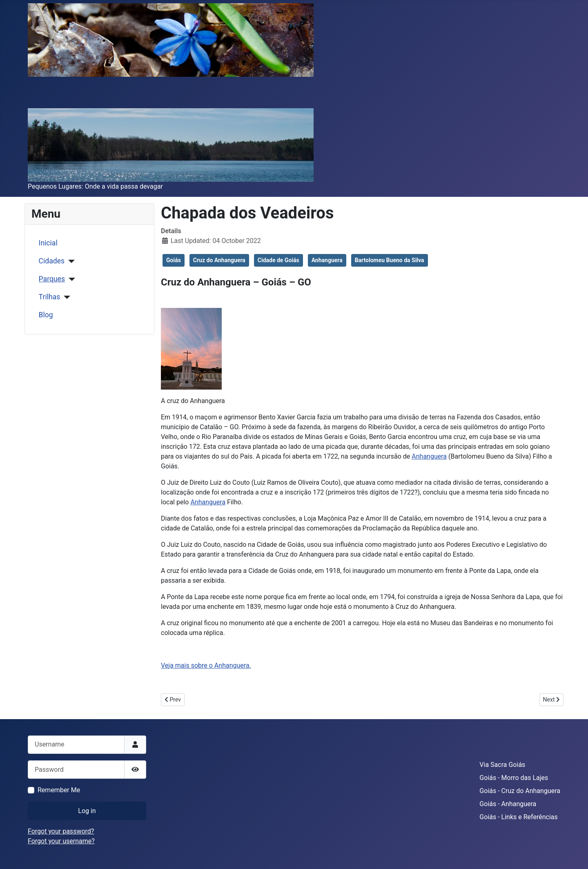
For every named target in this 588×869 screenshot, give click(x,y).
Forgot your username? (61, 841)
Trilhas (50, 297)
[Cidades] (70, 261)
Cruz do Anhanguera (219, 260)
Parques (52, 279)
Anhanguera (327, 260)
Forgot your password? (61, 831)
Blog (46, 315)
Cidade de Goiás (278, 260)
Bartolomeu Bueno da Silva (390, 260)
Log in (87, 811)
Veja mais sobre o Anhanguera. (206, 665)
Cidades (52, 261)
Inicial (48, 243)
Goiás (174, 260)
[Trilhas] (65, 297)
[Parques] (70, 279)
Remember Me (59, 790)
